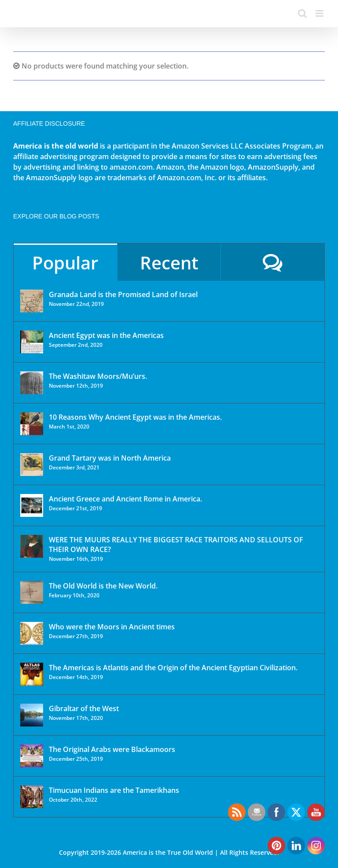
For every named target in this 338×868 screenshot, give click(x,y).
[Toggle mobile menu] (320, 13)
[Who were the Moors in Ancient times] (32, 633)
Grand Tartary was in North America (110, 458)
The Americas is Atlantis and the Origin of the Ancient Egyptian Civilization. (173, 668)
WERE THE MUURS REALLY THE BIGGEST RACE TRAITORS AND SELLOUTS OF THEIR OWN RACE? (176, 545)
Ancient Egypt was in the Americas (106, 335)
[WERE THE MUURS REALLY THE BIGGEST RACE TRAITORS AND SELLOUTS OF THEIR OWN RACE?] (32, 546)
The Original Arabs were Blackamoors (112, 749)
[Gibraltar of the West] (32, 715)
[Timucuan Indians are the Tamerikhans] (32, 797)
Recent (169, 263)
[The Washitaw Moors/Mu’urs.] (32, 383)
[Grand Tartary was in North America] (32, 465)
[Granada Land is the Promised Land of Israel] (32, 301)
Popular (65, 263)
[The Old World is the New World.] (32, 592)
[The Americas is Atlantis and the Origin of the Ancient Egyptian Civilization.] (32, 674)
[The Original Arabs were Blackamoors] (32, 756)
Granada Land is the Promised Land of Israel (123, 294)
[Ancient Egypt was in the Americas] (32, 342)
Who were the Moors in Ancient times (112, 627)
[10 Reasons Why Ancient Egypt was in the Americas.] (32, 424)
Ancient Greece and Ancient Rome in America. (125, 499)
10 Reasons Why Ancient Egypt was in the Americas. (135, 417)
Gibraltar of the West (84, 708)
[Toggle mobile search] (302, 13)
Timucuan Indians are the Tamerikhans (114, 790)
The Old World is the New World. (103, 586)
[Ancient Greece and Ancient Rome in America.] (32, 505)
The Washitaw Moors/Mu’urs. (98, 376)
